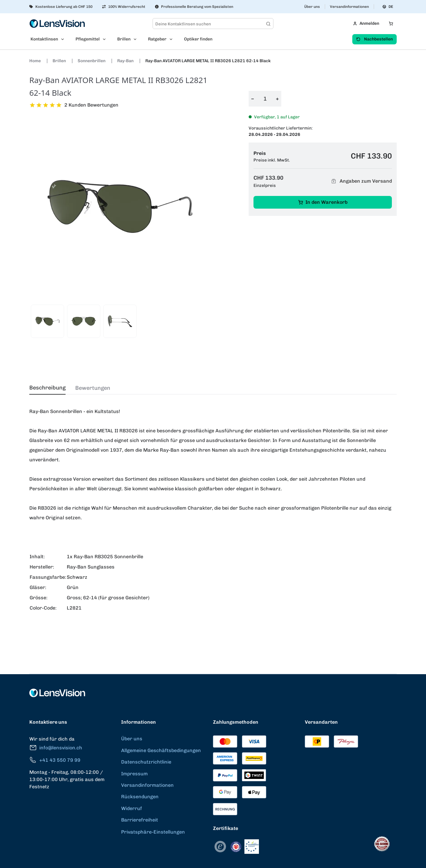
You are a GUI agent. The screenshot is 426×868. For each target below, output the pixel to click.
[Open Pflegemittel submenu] (106, 39)
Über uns (312, 7)
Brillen (60, 61)
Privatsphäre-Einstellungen (153, 832)
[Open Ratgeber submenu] (173, 39)
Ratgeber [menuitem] (157, 39)
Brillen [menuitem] (124, 39)
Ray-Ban (126, 61)
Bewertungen (93, 388)
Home (35, 61)
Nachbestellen (374, 39)
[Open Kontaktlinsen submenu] (64, 39)
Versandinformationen (349, 7)
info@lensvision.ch (56, 748)
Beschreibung (47, 388)
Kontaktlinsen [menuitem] (44, 39)
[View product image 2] (84, 321)
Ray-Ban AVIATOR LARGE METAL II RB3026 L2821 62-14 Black (208, 61)
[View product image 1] (47, 321)
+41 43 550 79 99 (55, 760)
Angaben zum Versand (361, 181)
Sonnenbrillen (92, 61)
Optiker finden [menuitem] (198, 39)
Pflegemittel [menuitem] (88, 39)
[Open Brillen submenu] (137, 39)
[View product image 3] (120, 321)
